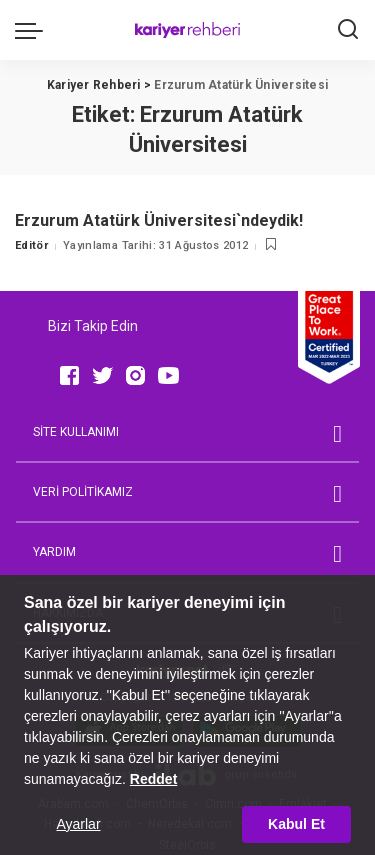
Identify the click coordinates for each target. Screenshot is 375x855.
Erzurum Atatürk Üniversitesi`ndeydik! (159, 220)
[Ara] (348, 30)
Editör (31, 245)
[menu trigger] (34, 30)
